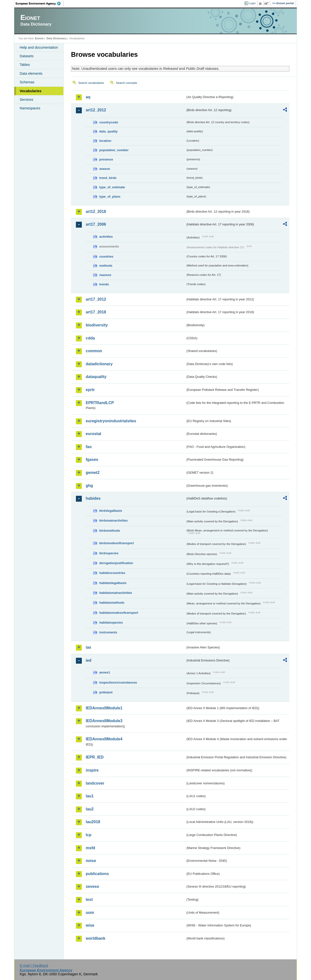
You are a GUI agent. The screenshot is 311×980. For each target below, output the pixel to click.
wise (90, 925)
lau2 (90, 809)
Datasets (27, 56)
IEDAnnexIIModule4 (104, 739)
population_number (114, 150)
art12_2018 (96, 212)
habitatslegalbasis (113, 583)
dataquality (96, 377)
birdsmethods (110, 531)
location (105, 141)
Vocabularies (31, 91)
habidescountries (112, 573)
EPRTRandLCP (100, 403)
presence (106, 159)
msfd (90, 848)
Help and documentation (39, 47)
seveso (92, 886)
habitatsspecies (111, 622)
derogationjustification (116, 563)
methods (106, 266)
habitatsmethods (112, 603)
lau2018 (93, 822)
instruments (108, 632)
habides (93, 498)
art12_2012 (96, 110)
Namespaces (30, 108)
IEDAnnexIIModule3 (104, 721)
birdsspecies (109, 553)
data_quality (108, 131)
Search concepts (127, 83)
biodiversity (97, 325)
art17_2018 (96, 312)
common (94, 351)
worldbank (96, 938)
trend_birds (108, 178)
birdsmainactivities (113, 520)
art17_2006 (96, 224)
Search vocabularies (91, 83)
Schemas (27, 82)
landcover (95, 783)
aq (88, 97)
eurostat (93, 434)
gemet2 (93, 473)
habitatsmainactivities (116, 593)
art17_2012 (96, 299)
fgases (92, 460)
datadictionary (99, 364)
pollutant (106, 692)
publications (97, 874)
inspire (92, 770)
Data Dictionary (56, 38)
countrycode (109, 122)
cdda (90, 338)
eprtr (90, 390)
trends (104, 284)
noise (91, 861)
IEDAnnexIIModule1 (104, 708)
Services (26, 100)
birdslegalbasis (111, 511)
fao (89, 447)
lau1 (90, 796)
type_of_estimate (112, 187)
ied (89, 660)
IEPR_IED (95, 757)
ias (88, 647)
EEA (40, 3)
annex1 (105, 672)
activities (106, 237)
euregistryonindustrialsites (111, 421)
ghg (89, 486)
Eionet (39, 38)
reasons (105, 275)
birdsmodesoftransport (117, 543)
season (105, 169)
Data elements (31, 73)
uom (90, 913)
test (89, 900)
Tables (25, 65)
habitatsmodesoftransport (119, 613)
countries (106, 256)
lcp (89, 835)
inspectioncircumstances (118, 682)
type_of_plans (110, 197)
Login (252, 3)
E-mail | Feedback (34, 965)
